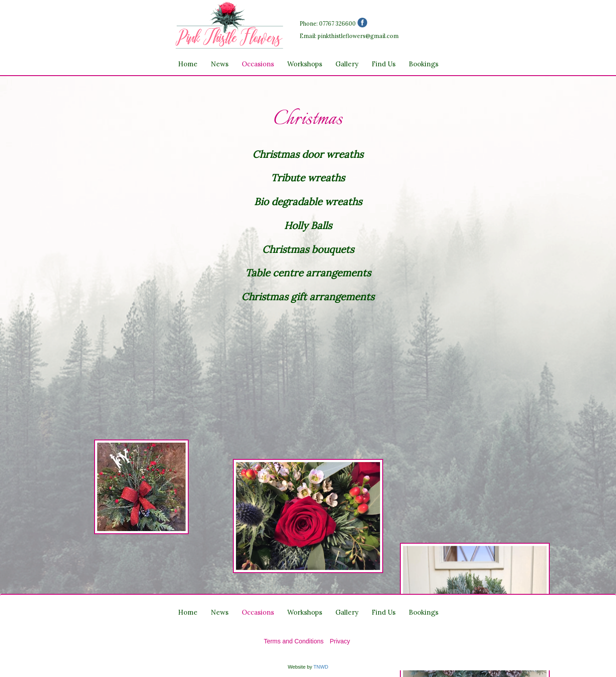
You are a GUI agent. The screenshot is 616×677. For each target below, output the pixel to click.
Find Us (384, 64)
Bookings (424, 64)
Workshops (305, 64)
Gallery (347, 64)
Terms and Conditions (294, 641)
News (220, 64)
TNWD (321, 667)
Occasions (258, 64)
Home (188, 64)
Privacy (340, 641)
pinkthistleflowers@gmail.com (358, 36)
